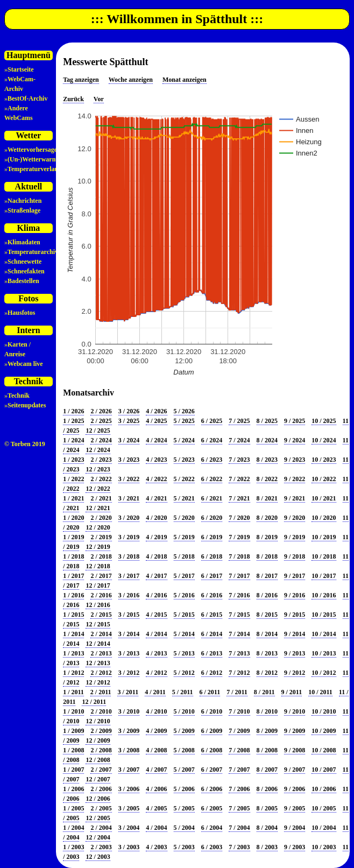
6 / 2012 (212, 673)
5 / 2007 (184, 770)
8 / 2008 (267, 750)
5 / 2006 (184, 789)
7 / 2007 (239, 770)
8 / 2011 (264, 692)
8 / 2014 (267, 634)
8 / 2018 (267, 556)
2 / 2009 (101, 731)
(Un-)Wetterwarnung (37, 159)
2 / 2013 (101, 653)
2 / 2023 (101, 460)
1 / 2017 (73, 576)
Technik (19, 396)
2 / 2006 (101, 789)
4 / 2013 (156, 653)
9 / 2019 (295, 537)
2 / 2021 (101, 498)
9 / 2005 (295, 808)
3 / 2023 (129, 460)
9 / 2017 (295, 576)
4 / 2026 (156, 411)
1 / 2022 (73, 479)
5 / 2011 (183, 692)
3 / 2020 (129, 518)
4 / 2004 (156, 828)
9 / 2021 (295, 498)
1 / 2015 (73, 615)
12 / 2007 (98, 779)
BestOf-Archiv (27, 98)
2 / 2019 (101, 537)
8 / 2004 (267, 828)
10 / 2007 (324, 770)
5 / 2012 (184, 673)
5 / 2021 (184, 498)
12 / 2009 (98, 740)
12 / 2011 (94, 702)
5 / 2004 (184, 828)
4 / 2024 (156, 440)
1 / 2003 (73, 847)
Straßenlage (24, 210)
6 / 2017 (212, 576)
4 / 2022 (156, 479)
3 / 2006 (129, 789)
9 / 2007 (295, 770)
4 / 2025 (156, 421)
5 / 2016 (184, 595)
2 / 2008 (101, 750)
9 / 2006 (295, 789)
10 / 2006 (324, 789)
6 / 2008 (212, 750)
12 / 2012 (98, 682)
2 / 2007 (101, 770)
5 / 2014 (184, 634)
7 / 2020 (239, 518)
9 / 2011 (292, 692)
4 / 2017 (156, 576)
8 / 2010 (267, 711)
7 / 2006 (239, 789)
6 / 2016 (212, 595)
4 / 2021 (156, 498)
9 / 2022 (295, 479)
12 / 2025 (98, 431)
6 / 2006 (212, 789)
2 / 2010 (101, 711)
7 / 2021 (239, 498)
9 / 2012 (295, 673)
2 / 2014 (101, 634)
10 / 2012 (324, 673)
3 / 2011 (128, 692)
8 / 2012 (267, 673)
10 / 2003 (324, 847)
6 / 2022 (212, 479)
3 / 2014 (129, 634)
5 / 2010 (184, 711)
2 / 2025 (101, 421)
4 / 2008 (156, 750)
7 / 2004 (239, 828)
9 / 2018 (295, 556)
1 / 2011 (73, 692)
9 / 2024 (295, 440)
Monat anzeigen (185, 80)
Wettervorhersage (32, 150)
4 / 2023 (156, 460)
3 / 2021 (129, 498)
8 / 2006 (267, 789)
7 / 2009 (239, 731)
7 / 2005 (239, 808)
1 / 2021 (73, 498)
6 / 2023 (212, 460)
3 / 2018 (129, 556)
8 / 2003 (267, 847)
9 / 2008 (295, 750)
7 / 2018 (239, 556)
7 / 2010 (239, 711)
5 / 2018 (184, 556)
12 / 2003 (98, 857)
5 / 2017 (184, 576)
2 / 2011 (101, 692)
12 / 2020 (98, 527)
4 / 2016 (156, 595)
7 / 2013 (239, 653)
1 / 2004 (73, 828)
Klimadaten (24, 242)
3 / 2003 (129, 847)
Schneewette (24, 262)
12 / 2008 (98, 760)
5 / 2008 (184, 750)
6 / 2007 (212, 770)
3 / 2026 (129, 411)
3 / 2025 (129, 421)
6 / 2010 (212, 711)
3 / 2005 (129, 808)
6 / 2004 (212, 828)
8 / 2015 (267, 615)
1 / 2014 (73, 634)
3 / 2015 (129, 615)
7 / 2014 (239, 634)
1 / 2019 (73, 537)
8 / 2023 (267, 460)
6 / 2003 (212, 847)
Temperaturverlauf (34, 169)
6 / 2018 (212, 556)
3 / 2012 (129, 673)
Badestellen (23, 281)
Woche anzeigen (131, 80)
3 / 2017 (129, 576)
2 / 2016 (101, 595)
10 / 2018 (324, 556)
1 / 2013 (73, 653)
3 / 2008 (129, 750)
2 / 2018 (101, 556)
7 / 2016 (239, 595)
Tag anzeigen (81, 80)
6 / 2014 (212, 634)
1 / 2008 (73, 750)
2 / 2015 (101, 615)
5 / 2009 (184, 731)
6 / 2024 (212, 440)
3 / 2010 (129, 711)
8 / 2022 (267, 479)
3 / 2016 (129, 595)
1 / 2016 (73, 595)
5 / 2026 (184, 411)
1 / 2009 (73, 731)
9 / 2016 (295, 595)
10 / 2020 (324, 518)
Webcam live (25, 364)
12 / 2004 (98, 837)
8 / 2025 (267, 421)
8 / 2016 (267, 595)
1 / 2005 (73, 808)
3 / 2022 (129, 479)
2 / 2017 (101, 576)
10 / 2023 (324, 460)
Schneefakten (26, 271)
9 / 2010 (295, 711)
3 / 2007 (129, 770)
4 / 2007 (156, 770)
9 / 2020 (295, 518)
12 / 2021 (98, 508)
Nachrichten (24, 201)
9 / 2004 (295, 828)
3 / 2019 (129, 537)
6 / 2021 (212, 498)
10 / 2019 (324, 537)
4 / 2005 (156, 808)
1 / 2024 (73, 440)
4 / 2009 (156, 731)
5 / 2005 (184, 808)
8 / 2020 (267, 518)
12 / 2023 (98, 469)
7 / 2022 (239, 479)
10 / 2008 (324, 750)
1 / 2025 (73, 421)
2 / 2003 (101, 847)
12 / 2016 (98, 605)
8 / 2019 (267, 537)
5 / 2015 (184, 615)
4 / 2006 (156, 789)
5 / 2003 (184, 847)
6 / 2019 (212, 537)
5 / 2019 (184, 537)
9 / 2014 (295, 634)
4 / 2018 (156, 556)
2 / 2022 (101, 479)
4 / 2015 (156, 615)
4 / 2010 (156, 711)
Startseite (21, 69)
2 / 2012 (101, 673)
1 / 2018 (73, 556)
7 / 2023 (239, 460)
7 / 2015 (239, 615)
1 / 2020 (73, 518)
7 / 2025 (239, 421)
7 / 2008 (239, 750)
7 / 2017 (239, 576)
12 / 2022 (98, 489)
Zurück (73, 99)
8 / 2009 (267, 731)
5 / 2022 (184, 479)
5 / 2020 (184, 518)
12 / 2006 (98, 799)
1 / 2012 (73, 673)
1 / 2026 (73, 411)
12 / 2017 (98, 585)
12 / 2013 (98, 663)
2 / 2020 (101, 518)
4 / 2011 (155, 692)
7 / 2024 (239, 440)
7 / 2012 (239, 673)
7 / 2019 (239, 537)
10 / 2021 (324, 498)
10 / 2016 (324, 595)
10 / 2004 (324, 828)
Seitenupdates (27, 405)
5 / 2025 (184, 421)
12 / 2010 (98, 721)
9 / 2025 (295, 421)
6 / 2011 (210, 692)
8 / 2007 (267, 770)
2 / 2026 (101, 411)
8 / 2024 (267, 440)
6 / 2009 (212, 731)
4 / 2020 (156, 518)
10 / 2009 (324, 731)
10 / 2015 (324, 615)
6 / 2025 (212, 421)
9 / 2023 (295, 460)
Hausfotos (21, 313)
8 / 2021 (267, 498)
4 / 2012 (156, 673)
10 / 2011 (320, 692)
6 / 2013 (212, 653)
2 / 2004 (101, 828)
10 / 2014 (324, 634)
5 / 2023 (184, 460)
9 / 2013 (295, 653)
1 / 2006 (73, 789)
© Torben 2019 (25, 444)
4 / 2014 (156, 634)
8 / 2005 (267, 808)
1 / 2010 (73, 711)
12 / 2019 (98, 547)
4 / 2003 (156, 847)
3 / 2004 (129, 828)
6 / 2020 (212, 518)
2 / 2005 (101, 808)
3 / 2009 (129, 731)
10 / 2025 (324, 421)
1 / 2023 (73, 460)
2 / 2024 (101, 440)
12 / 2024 (98, 450)
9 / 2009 (295, 731)
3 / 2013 (129, 653)
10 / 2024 (324, 440)
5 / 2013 (184, 653)
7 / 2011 (237, 692)
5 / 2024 (184, 440)
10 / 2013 (324, 653)
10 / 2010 (324, 711)
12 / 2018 (98, 566)
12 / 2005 (98, 818)
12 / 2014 (98, 644)
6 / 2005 (212, 808)
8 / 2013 (267, 653)
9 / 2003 (295, 847)
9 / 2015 (295, 615)
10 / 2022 (324, 479)
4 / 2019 (156, 537)
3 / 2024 (129, 440)
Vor (99, 99)
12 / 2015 (98, 624)
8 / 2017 (267, 576)
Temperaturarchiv (33, 252)
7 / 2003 (239, 847)
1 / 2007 (73, 770)
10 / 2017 (324, 576)
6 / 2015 (212, 615)
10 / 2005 (324, 808)
